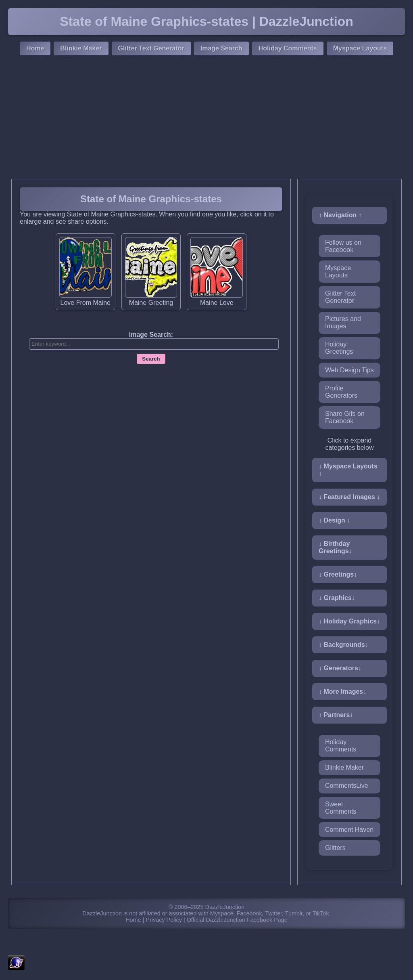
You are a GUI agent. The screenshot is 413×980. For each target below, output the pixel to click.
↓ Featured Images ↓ (349, 497)
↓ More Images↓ (342, 691)
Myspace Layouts (360, 48)
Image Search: (151, 335)
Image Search (221, 48)
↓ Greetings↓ (338, 574)
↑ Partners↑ (336, 715)
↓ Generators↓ (340, 668)
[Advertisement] (206, 118)
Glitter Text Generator (151, 48)
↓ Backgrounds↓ (343, 645)
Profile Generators (341, 392)
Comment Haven (349, 830)
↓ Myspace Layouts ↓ (348, 470)
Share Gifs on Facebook (345, 417)
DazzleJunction (225, 907)
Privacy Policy (164, 920)
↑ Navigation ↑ (340, 215)
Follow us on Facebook (343, 246)
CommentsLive (347, 786)
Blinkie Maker (81, 48)
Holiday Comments (288, 48)
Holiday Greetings (339, 348)
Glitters (335, 848)
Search (151, 359)
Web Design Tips (349, 370)
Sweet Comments (341, 808)
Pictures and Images (343, 322)
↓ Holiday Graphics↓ (349, 621)
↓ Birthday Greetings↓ (335, 547)
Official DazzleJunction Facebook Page (237, 920)
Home (35, 48)
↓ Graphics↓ (337, 598)
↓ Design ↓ (334, 520)
